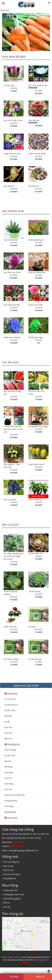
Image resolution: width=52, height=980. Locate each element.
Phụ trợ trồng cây (11, 862)
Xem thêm (18, 37)
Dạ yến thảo (10, 755)
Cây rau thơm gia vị (12, 874)
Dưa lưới (8, 733)
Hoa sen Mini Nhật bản (15, 795)
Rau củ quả (10, 525)
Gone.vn (26, 963)
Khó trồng (9, 806)
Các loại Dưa (10, 699)
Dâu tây (8, 716)
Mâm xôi (8, 739)
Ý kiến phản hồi (10, 890)
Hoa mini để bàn (14, 57)
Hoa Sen (8, 789)
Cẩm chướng (10, 750)
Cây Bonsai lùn (11, 705)
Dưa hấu (8, 727)
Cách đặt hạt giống (12, 899)
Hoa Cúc (8, 778)
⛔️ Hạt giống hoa (12, 744)
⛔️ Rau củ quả (11, 818)
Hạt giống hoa (13, 211)
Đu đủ (7, 722)
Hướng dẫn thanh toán (14, 894)
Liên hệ (7, 907)
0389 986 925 (16, 846)
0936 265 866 (18, 842)
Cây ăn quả (10, 362)
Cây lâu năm (10, 710)
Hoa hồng (9, 784)
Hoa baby (9, 772)
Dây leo (8, 761)
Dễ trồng (8, 767)
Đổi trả (7, 903)
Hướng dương (11, 801)
